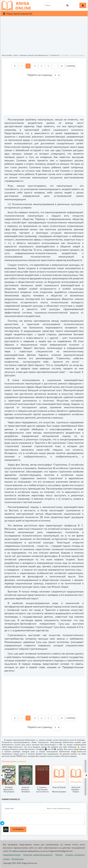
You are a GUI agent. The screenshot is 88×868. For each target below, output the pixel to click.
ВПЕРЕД (71, 66)
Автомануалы (18, 859)
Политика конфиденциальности (38, 855)
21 (62, 66)
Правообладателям (12, 855)
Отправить (18, 829)
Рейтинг (59, 855)
